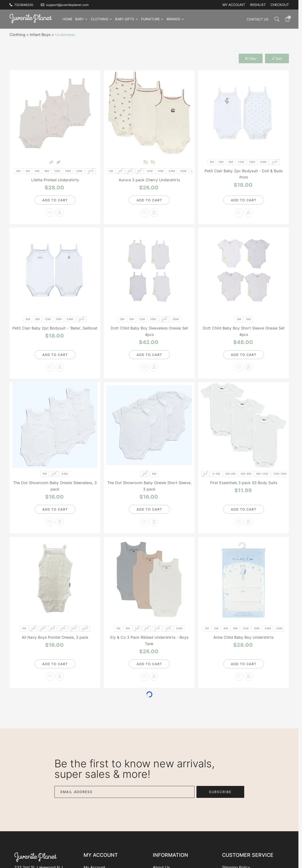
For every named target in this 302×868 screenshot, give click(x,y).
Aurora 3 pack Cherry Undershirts (149, 180)
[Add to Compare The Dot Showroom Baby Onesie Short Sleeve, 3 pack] (154, 522)
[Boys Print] (59, 162)
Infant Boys (40, 35)
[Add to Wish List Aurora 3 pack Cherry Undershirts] (144, 213)
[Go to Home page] (32, 18)
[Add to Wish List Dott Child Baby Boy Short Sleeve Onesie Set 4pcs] (239, 367)
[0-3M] (216, 473)
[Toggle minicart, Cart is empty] (285, 19)
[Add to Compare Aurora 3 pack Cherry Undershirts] (154, 213)
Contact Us (257, 19)
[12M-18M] (280, 473)
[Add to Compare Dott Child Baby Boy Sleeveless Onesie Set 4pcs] (154, 367)
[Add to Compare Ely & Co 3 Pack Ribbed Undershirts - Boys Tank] (154, 676)
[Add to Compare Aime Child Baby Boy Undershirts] (248, 676)
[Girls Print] (51, 162)
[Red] (153, 162)
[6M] (37, 170)
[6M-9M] (246, 473)
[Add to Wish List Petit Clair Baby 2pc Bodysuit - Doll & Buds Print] (239, 213)
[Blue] (146, 162)
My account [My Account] (234, 5)
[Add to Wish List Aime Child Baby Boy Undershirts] (239, 676)
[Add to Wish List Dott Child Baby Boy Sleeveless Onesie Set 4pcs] (144, 367)
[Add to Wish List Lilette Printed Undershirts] (50, 213)
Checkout (280, 5)
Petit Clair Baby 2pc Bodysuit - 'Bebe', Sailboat (55, 328)
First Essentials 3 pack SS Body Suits (244, 483)
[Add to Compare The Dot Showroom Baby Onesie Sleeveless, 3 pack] (60, 522)
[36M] (183, 170)
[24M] (79, 170)
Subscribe (220, 792)
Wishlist (258, 5)
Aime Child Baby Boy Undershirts (244, 637)
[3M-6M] (230, 473)
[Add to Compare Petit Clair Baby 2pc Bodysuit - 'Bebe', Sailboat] (60, 367)
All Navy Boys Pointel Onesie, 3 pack (55, 637)
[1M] (111, 170)
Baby (79, 19)
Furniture (150, 19)
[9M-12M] (262, 473)
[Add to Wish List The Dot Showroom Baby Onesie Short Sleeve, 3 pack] (144, 522)
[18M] (68, 170)
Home (67, 19)
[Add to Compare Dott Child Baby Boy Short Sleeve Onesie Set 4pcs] (248, 367)
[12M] (57, 170)
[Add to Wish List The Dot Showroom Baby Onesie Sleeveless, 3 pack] (50, 522)
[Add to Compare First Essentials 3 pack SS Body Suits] (248, 522)
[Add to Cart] (55, 200)
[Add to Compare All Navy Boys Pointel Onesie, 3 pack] (60, 676)
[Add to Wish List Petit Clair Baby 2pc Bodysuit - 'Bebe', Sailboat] (50, 367)
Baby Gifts (125, 19)
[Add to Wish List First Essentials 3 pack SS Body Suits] (239, 522)
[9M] (47, 170)
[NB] (18, 170)
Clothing (99, 19)
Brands (173, 19)
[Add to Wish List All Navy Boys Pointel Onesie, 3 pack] (50, 676)
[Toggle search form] (275, 19)
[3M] (28, 170)
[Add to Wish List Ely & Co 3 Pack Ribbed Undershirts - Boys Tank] (144, 676)
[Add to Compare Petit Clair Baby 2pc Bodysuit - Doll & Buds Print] (248, 213)
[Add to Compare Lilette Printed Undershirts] (60, 213)
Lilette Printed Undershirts (55, 180)
